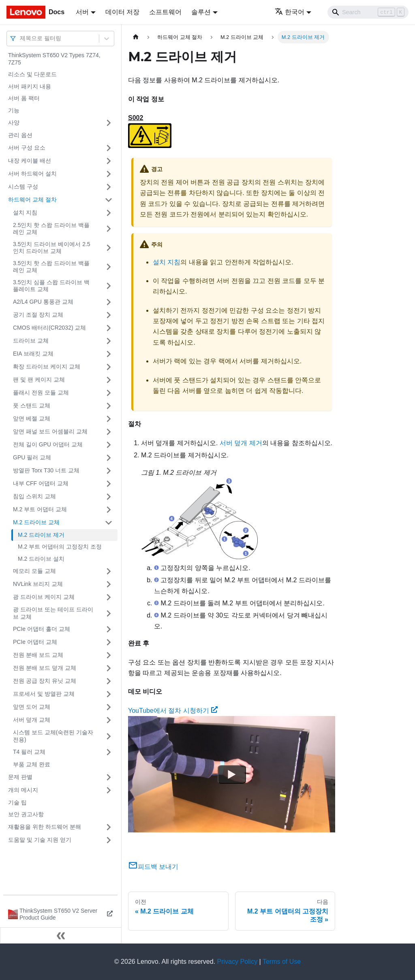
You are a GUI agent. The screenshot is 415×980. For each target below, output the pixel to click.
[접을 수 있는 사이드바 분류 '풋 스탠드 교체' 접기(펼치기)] (109, 406)
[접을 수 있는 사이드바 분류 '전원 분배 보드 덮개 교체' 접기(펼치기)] (109, 668)
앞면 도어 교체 (32, 707)
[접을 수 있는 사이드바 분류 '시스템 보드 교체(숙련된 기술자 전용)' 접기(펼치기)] (109, 736)
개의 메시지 (23, 790)
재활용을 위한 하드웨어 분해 (45, 827)
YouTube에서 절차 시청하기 (173, 711)
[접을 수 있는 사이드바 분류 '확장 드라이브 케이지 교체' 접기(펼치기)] (109, 367)
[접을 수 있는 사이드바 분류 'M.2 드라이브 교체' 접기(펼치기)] (109, 523)
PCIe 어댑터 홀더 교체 (42, 629)
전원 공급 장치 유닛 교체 (45, 681)
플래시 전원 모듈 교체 (41, 392)
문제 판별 (20, 777)
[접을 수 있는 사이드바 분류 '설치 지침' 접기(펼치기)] (109, 213)
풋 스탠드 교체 (32, 405)
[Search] (368, 12)
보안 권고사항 (26, 814)
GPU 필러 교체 (32, 457)
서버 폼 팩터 (24, 98)
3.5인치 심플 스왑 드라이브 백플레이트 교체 (51, 286)
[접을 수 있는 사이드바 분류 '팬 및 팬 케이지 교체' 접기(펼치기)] (109, 380)
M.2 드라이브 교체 (36, 522)
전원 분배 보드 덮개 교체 (45, 668)
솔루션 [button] (201, 12)
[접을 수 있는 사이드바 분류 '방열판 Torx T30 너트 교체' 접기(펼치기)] (109, 471)
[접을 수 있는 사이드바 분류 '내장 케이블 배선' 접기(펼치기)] (109, 161)
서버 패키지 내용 (30, 86)
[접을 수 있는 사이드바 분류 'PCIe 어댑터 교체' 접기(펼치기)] (109, 642)
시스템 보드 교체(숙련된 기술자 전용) (53, 736)
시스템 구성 (23, 187)
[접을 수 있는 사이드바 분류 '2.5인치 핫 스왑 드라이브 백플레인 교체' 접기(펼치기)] (109, 229)
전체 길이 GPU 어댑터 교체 (48, 444)
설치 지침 (25, 212)
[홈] (136, 37)
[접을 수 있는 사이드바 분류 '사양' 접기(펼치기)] (109, 123)
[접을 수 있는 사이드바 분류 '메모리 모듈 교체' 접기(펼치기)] (109, 571)
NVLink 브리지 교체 (38, 584)
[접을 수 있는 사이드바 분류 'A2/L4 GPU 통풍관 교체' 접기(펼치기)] (109, 302)
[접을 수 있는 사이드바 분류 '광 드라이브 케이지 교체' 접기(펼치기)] (109, 597)
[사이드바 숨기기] (61, 935)
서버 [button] (82, 12)
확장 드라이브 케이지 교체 (47, 367)
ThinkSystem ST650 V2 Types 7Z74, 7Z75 (54, 59)
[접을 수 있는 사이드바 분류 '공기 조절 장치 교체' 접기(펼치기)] (109, 315)
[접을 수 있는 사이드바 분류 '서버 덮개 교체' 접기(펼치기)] (109, 720)
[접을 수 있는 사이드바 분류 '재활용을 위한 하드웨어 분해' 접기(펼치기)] (109, 827)
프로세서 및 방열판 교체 (44, 694)
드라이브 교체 (31, 341)
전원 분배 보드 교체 (38, 655)
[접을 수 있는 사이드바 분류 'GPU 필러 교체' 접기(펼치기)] (109, 458)
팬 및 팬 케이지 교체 (39, 380)
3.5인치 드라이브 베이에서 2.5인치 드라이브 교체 (52, 248)
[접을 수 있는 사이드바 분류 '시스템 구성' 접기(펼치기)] (109, 187)
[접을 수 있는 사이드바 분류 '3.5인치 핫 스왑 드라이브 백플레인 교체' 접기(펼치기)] (109, 267)
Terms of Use (282, 962)
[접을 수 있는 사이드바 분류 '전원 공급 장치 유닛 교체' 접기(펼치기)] (109, 681)
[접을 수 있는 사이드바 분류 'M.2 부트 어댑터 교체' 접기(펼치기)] (109, 510)
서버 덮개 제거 (241, 443)
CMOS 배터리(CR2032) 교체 (49, 328)
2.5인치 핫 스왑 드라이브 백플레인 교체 (51, 229)
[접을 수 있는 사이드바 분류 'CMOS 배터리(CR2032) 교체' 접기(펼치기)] (109, 328)
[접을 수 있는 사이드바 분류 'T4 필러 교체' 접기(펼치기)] (109, 752)
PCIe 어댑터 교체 (35, 642)
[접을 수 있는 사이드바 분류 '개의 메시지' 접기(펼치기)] (109, 790)
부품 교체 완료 (32, 764)
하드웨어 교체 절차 (32, 199)
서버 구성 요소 (27, 148)
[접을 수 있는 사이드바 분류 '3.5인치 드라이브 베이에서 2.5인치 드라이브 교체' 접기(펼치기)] (109, 248)
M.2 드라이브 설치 (41, 559)
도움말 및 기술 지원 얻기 (40, 840)
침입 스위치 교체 (34, 496)
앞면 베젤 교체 (32, 418)
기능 (14, 110)
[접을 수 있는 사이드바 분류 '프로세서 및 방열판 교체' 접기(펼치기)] (109, 694)
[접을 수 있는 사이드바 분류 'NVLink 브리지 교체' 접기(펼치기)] (109, 584)
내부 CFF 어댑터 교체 (41, 483)
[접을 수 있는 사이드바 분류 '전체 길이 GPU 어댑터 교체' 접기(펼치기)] (109, 445)
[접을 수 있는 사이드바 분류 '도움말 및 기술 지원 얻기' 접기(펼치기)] (109, 840)
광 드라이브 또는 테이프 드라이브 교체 (53, 613)
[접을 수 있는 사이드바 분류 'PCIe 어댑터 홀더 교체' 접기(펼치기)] (109, 629)
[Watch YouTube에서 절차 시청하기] (232, 774)
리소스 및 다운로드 (32, 74)
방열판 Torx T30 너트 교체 (46, 470)
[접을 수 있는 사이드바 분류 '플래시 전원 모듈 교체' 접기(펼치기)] (109, 393)
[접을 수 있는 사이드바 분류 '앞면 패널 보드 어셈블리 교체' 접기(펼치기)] (109, 432)
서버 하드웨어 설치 (32, 174)
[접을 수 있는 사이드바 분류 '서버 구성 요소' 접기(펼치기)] (109, 148)
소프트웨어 (165, 12)
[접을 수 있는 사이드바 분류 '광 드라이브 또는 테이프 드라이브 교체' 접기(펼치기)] (109, 613)
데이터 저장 (122, 12)
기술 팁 (17, 802)
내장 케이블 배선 (30, 161)
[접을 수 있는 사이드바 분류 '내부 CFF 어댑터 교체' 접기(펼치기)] (109, 484)
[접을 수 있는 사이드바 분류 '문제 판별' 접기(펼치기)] (109, 777)
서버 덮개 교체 (32, 720)
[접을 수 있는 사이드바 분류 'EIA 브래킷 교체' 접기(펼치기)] (109, 354)
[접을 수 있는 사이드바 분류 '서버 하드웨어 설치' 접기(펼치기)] (109, 174)
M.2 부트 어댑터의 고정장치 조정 (60, 547)
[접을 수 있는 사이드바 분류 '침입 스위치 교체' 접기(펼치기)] (109, 497)
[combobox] (21, 38)
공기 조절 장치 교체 (38, 315)
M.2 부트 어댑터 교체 (40, 509)
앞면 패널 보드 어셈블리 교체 (50, 431)
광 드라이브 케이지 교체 (44, 597)
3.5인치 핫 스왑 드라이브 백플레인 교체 (51, 267)
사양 (14, 122)
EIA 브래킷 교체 (33, 354)
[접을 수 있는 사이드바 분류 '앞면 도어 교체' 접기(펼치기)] (109, 707)
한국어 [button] (290, 12)
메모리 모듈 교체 (34, 571)
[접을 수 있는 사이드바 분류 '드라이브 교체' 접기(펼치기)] (109, 341)
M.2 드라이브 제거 (41, 535)
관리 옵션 (20, 135)
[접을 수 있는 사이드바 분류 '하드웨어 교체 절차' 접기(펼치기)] (109, 200)
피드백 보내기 (153, 867)
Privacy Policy (237, 962)
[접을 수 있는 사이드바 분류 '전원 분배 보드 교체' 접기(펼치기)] (109, 655)
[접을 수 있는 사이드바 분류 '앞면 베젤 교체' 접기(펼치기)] (109, 419)
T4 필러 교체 (29, 752)
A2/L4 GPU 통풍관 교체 (43, 302)
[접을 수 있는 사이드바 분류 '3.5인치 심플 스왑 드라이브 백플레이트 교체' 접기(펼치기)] (109, 286)
